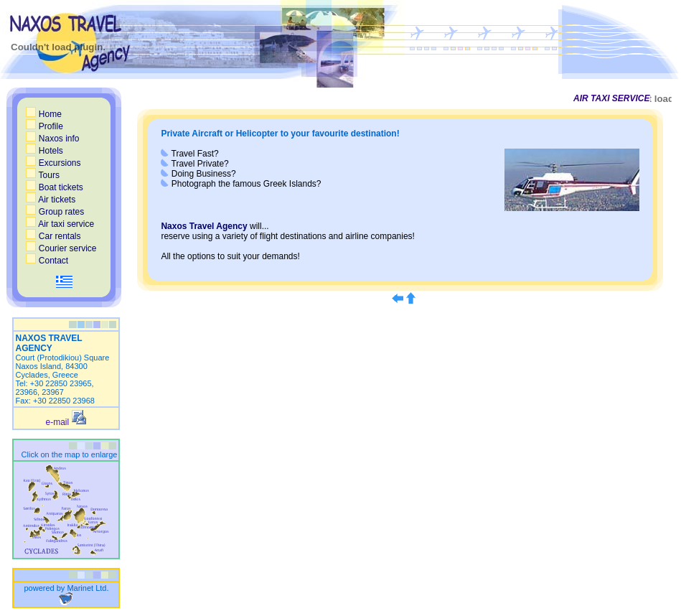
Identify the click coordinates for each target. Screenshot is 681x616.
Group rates (55, 212)
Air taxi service (60, 224)
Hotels (44, 151)
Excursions (53, 163)
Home (43, 114)
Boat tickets (54, 187)
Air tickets (51, 200)
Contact (47, 261)
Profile (44, 126)
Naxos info (52, 139)
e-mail (66, 422)
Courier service (61, 248)
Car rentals (53, 236)
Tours (42, 175)
